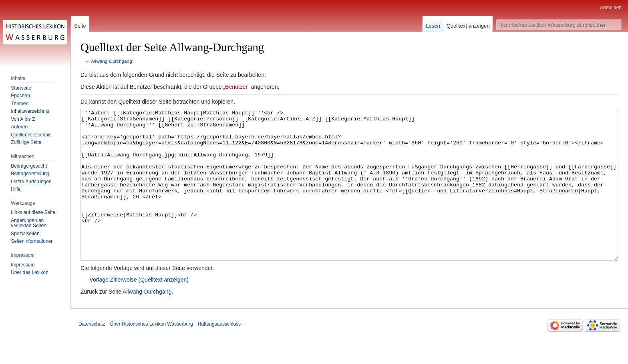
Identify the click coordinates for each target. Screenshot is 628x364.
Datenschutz (92, 354)
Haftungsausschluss (219, 354)
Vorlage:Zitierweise (113, 310)
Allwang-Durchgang (112, 61)
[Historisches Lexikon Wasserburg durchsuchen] (559, 25)
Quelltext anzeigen (163, 310)
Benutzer (236, 87)
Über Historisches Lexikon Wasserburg (152, 354)
